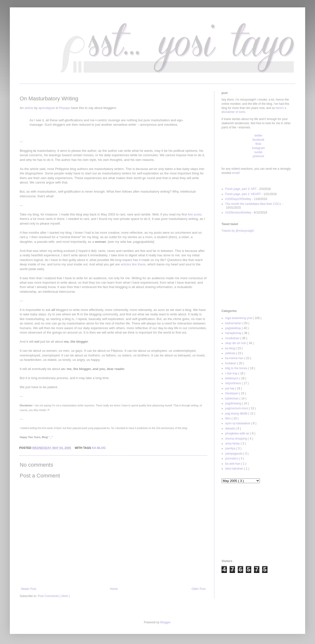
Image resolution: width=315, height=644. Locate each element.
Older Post (198, 589)
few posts (195, 214)
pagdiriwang (234, 403)
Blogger (165, 622)
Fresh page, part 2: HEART (243, 194)
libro (228, 418)
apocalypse (47, 108)
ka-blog (99, 448)
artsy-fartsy (233, 444)
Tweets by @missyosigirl (238, 231)
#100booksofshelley (238, 213)
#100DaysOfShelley (238, 199)
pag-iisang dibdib (237, 414)
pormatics (232, 459)
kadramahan (234, 323)
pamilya (231, 448)
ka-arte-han (233, 464)
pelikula (231, 353)
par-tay (230, 388)
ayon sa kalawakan (238, 423)
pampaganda (234, 454)
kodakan (231, 363)
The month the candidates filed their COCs (253, 204)
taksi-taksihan (235, 469)
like (134, 264)
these (142, 264)
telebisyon (232, 378)
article (29, 108)
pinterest (258, 156)
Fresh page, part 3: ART (241, 189)
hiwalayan (232, 393)
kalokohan (232, 399)
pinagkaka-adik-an (238, 433)
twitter (258, 136)
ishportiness (233, 383)
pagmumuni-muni (237, 408)
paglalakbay (233, 328)
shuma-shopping (236, 439)
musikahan (233, 338)
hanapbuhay (234, 333)
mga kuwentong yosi (239, 318)
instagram (259, 148)
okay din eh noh (236, 343)
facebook (259, 140)
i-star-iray (232, 373)
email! (236, 173)
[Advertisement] (258, 271)
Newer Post (29, 589)
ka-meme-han (235, 358)
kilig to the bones (237, 368)
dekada (230, 429)
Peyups (65, 108)
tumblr (258, 152)
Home (114, 589)
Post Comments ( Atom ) (54, 596)
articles (126, 264)
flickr (259, 144)
